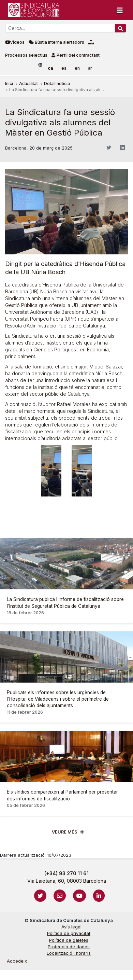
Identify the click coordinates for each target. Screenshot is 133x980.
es (64, 68)
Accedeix (17, 961)
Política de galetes (69, 940)
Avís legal (71, 927)
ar (90, 68)
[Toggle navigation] (120, 10)
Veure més (65, 832)
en (77, 68)
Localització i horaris (69, 953)
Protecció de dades (69, 947)
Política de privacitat (69, 933)
